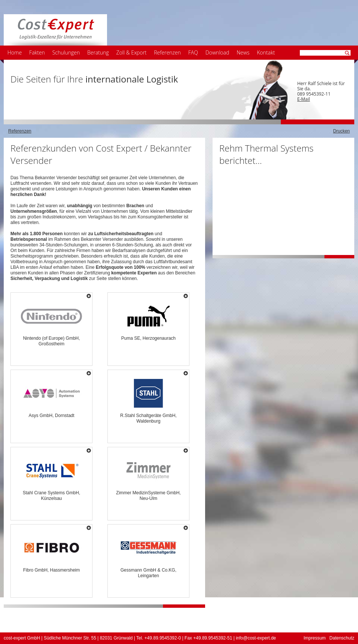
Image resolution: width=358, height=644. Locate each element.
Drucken (341, 131)
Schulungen (66, 52)
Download (217, 52)
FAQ (193, 52)
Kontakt (266, 52)
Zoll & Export (131, 52)
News (243, 52)
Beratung (98, 52)
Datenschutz (342, 638)
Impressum (315, 638)
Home (15, 52)
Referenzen (167, 52)
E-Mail (304, 99)
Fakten (37, 52)
